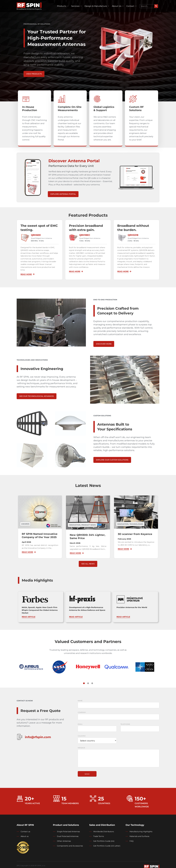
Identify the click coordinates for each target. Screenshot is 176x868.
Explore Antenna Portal (63, 194)
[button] (84, 683)
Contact (130, 6)
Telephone (125, 724)
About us (25, 836)
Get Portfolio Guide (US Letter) (107, 846)
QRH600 (36, 235)
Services (75, 6)
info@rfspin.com (38, 737)
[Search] (156, 6)
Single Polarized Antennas (68, 832)
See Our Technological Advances (37, 396)
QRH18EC (85, 235)
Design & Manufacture (96, 6)
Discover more (104, 344)
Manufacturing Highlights (141, 832)
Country (82, 736)
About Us (117, 6)
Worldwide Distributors (104, 832)
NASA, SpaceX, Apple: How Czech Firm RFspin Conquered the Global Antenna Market (40, 610)
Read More (26, 274)
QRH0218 (133, 235)
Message (81, 748)
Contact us (25, 832)
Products (62, 6)
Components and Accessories (70, 846)
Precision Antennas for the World (132, 607)
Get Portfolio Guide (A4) (104, 841)
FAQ (131, 841)
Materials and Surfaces (139, 836)
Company (82, 712)
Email (80, 724)
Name (80, 701)
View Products (34, 74)
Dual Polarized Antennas (68, 836)
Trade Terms (99, 836)
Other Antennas (64, 841)
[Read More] (34, 274)
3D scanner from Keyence (135, 534)
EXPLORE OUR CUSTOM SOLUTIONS (112, 460)
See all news (88, 564)
